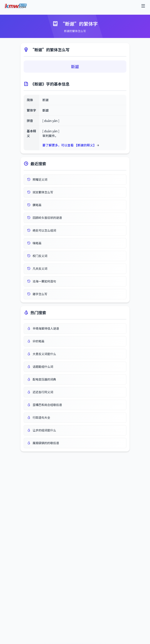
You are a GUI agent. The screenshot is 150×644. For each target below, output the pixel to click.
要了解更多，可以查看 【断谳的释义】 (69, 145)
